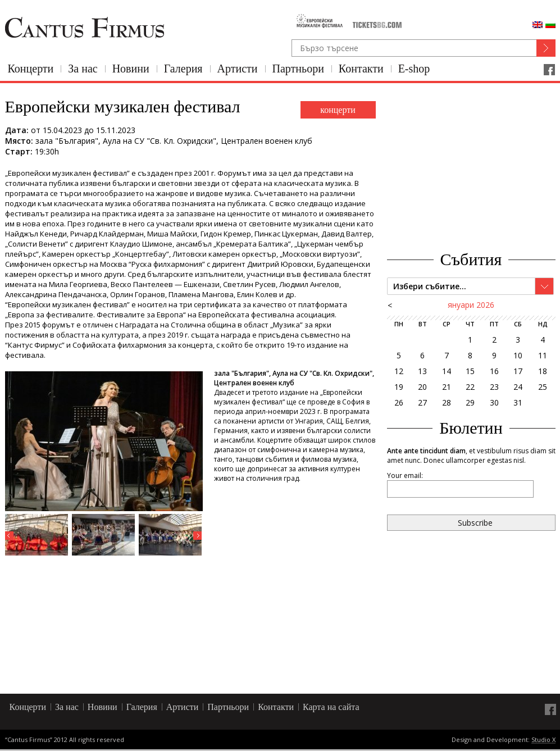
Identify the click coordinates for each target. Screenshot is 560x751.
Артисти (238, 69)
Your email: (405, 475)
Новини (131, 69)
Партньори (298, 69)
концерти (338, 110)
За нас (83, 69)
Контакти (361, 69)
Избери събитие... (430, 286)
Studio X (543, 740)
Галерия (183, 69)
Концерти (31, 69)
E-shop (414, 69)
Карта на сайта (331, 707)
